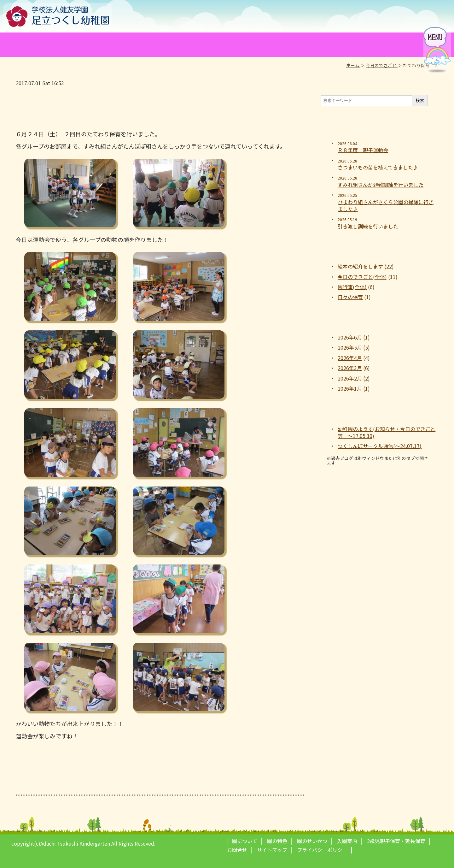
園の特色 (277, 841)
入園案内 (347, 841)
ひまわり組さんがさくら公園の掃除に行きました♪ (386, 206)
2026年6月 (350, 337)
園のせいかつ (312, 841)
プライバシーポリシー (322, 850)
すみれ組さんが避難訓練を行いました (381, 185)
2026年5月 (350, 347)
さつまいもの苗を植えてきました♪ (378, 167)
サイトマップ (272, 850)
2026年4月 (350, 358)
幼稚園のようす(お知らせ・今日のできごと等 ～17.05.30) (387, 432)
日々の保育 (350, 297)
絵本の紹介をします (360, 266)
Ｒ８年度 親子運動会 (363, 150)
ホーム (353, 65)
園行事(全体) (352, 287)
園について (245, 841)
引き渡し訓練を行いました (368, 226)
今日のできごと (382, 65)
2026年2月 (350, 378)
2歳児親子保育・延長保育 (396, 841)
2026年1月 (350, 388)
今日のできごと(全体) (362, 277)
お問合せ (237, 850)
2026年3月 (350, 368)
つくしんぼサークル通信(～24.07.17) (380, 446)
